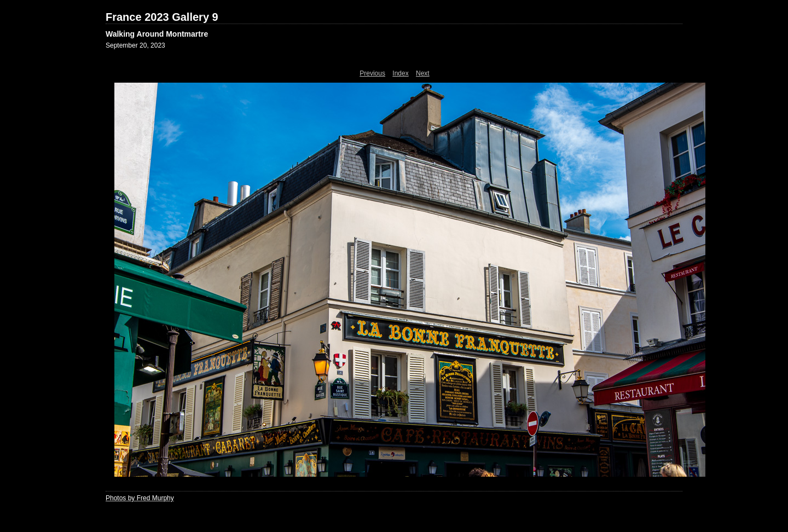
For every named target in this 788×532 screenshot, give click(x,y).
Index (400, 73)
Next (423, 73)
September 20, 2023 (135, 45)
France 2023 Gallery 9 (162, 17)
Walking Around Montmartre (157, 34)
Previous (372, 73)
